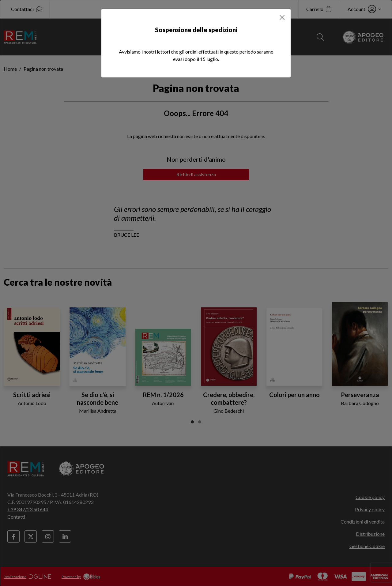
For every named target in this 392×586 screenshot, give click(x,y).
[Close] (282, 17)
